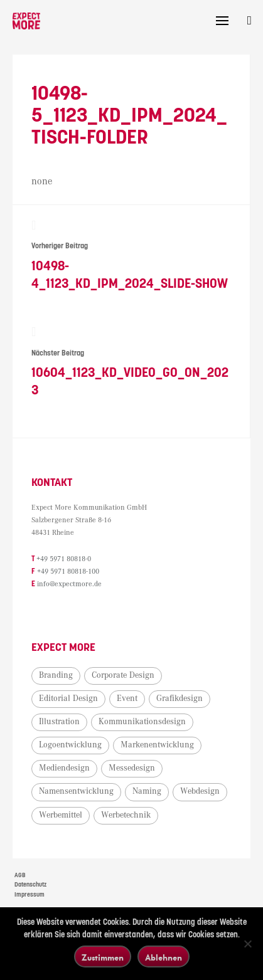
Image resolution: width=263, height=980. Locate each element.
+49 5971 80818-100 (68, 572)
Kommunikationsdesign (142, 722)
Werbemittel (61, 815)
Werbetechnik (126, 815)
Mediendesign (64, 768)
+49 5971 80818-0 (64, 559)
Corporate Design (123, 675)
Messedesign (132, 768)
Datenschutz (30, 885)
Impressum (30, 895)
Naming (147, 791)
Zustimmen (103, 957)
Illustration (59, 722)
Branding (56, 675)
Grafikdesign (180, 698)
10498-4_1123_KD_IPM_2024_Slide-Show (131, 255)
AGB (20, 875)
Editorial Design (68, 698)
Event (127, 698)
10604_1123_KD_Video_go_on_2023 (131, 361)
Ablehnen (164, 957)
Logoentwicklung (70, 745)
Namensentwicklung (76, 791)
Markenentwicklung (157, 745)
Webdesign (200, 791)
